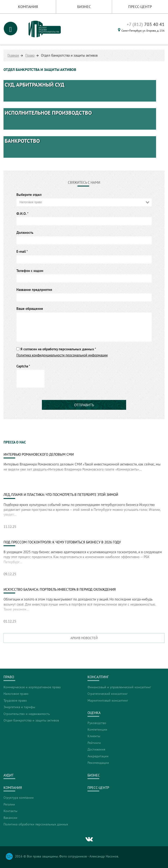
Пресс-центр (140, 7)
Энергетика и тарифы (19, 707)
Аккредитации (98, 756)
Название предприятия (34, 290)
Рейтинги (94, 743)
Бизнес (84, 7)
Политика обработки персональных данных (36, 824)
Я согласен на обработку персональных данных (58, 349)
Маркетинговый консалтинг (108, 700)
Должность (25, 233)
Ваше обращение (30, 309)
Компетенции (97, 729)
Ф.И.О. (22, 214)
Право (30, 55)
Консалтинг (98, 677)
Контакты (10, 811)
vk (89, 839)
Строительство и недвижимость (27, 714)
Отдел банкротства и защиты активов (31, 720)
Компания (28, 7)
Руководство (97, 723)
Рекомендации (98, 763)
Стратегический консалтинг (108, 694)
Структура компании (19, 798)
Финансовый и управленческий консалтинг (119, 687)
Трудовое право (15, 700)
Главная (13, 55)
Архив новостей (84, 638)
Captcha (23, 366)
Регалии (9, 804)
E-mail (22, 251)
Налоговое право (16, 694)
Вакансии (10, 818)
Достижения (96, 749)
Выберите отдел (29, 195)
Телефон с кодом (30, 271)
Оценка (94, 713)
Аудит (9, 775)
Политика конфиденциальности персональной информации (62, 355)
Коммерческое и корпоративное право (32, 687)
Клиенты (94, 736)
